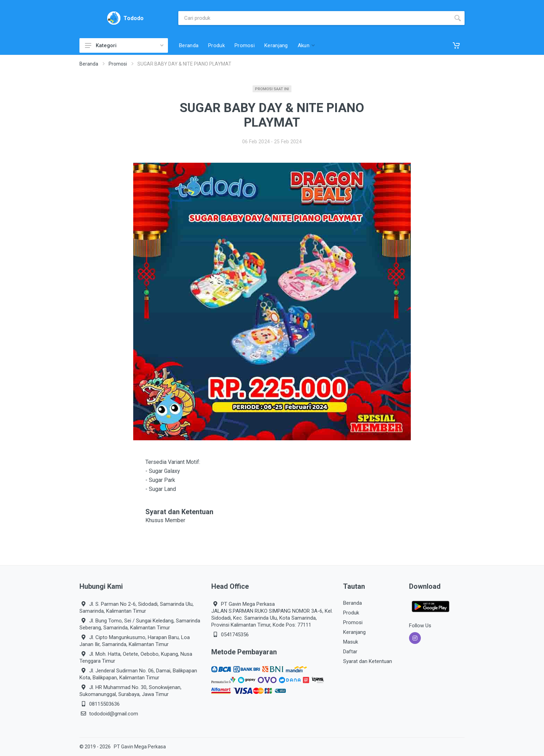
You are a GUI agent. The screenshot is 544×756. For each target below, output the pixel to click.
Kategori (124, 45)
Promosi (118, 64)
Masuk (351, 642)
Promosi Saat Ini (272, 89)
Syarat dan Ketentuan (368, 661)
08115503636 (104, 704)
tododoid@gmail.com (114, 714)
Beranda (89, 64)
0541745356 (235, 635)
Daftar (350, 652)
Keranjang (354, 632)
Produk (351, 613)
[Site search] (314, 18)
